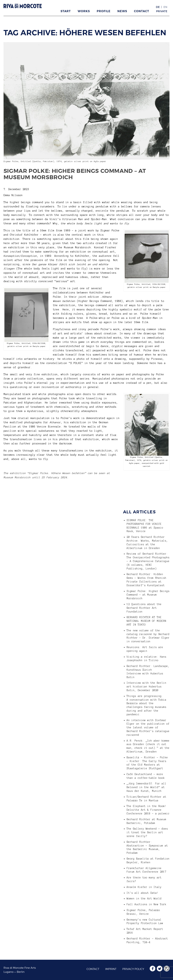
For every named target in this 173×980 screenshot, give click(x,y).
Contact (142, 11)
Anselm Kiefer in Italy (144, 887)
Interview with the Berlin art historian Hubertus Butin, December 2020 (146, 687)
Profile (104, 11)
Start (66, 11)
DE (158, 7)
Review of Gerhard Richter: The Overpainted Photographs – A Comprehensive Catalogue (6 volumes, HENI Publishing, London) (148, 561)
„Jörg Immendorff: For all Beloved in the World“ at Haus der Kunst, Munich (146, 787)
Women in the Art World (144, 899)
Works (84, 11)
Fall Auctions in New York (146, 904)
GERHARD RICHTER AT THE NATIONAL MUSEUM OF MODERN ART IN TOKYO (146, 621)
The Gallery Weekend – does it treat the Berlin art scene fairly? (147, 832)
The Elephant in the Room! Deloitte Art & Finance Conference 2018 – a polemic (148, 810)
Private (162, 11)
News (122, 11)
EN (165, 7)
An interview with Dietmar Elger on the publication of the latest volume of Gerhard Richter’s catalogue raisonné (148, 728)
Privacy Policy (133, 969)
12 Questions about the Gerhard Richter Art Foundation (144, 608)
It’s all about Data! (142, 893)
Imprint (111, 969)
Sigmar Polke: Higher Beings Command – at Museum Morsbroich (75, 174)
